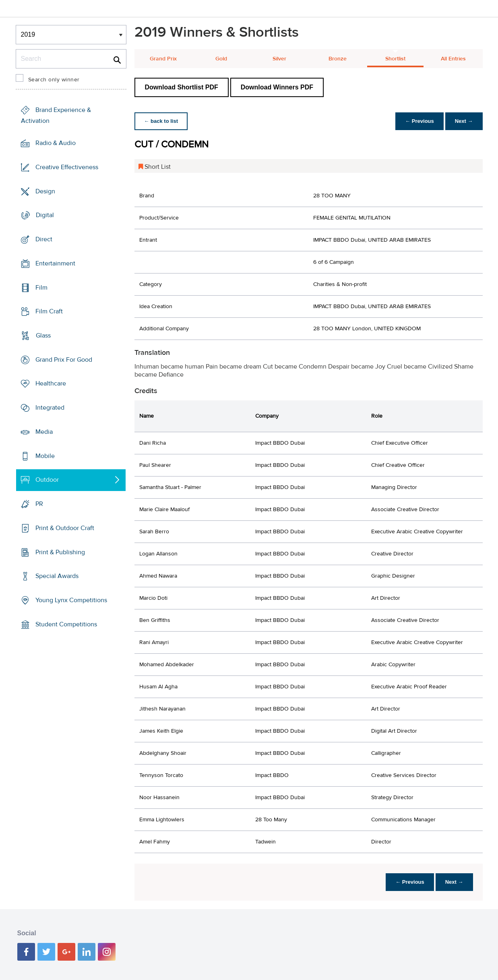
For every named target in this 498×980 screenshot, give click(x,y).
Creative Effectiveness (67, 167)
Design (45, 191)
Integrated (50, 408)
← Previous (419, 121)
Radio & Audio (56, 143)
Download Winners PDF (277, 87)
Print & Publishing (60, 552)
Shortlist (395, 59)
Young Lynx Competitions (71, 600)
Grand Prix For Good (64, 360)
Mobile (45, 456)
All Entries (453, 59)
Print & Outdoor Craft (65, 528)
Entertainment (55, 263)
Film (41, 287)
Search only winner (54, 80)
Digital (45, 215)
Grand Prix (163, 59)
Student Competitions (66, 624)
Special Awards (57, 576)
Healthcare (51, 383)
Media (44, 432)
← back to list (161, 121)
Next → (464, 121)
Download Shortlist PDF (182, 87)
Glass (43, 336)
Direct (44, 239)
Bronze (338, 59)
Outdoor (47, 480)
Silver (279, 59)
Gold (221, 59)
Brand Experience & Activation (56, 115)
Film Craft (49, 311)
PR (39, 504)
